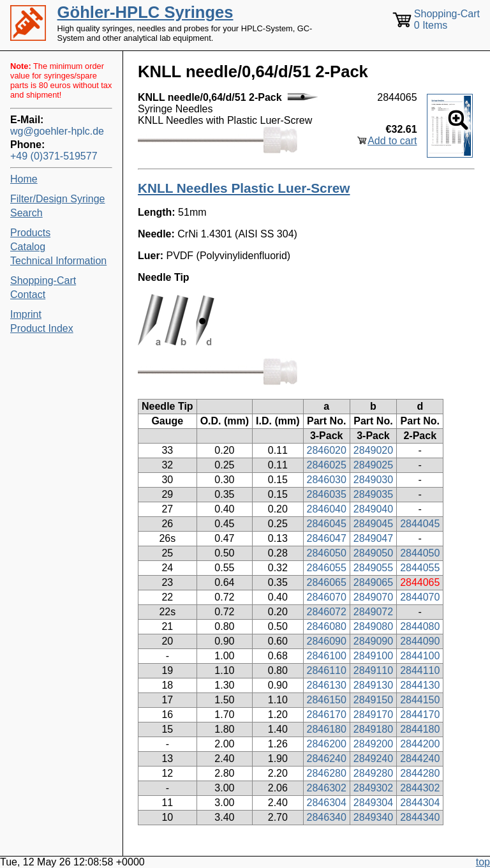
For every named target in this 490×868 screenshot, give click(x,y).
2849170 (373, 715)
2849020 (373, 450)
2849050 (373, 553)
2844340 (420, 817)
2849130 (373, 685)
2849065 (373, 582)
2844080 (420, 626)
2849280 (373, 773)
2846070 (327, 597)
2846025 (327, 465)
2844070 (420, 597)
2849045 (373, 524)
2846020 (327, 450)
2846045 (327, 524)
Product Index (42, 328)
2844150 (420, 700)
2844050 (420, 553)
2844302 (420, 788)
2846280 (327, 773)
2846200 (327, 744)
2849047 (373, 538)
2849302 (373, 788)
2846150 (327, 700)
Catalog (28, 247)
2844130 (420, 685)
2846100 (327, 656)
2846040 (327, 509)
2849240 (373, 759)
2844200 (420, 744)
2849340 (373, 817)
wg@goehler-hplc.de (57, 131)
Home (24, 179)
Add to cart (392, 141)
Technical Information (58, 261)
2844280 (420, 773)
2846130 (327, 685)
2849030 (373, 480)
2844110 (420, 670)
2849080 (373, 626)
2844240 (420, 759)
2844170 (420, 715)
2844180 (420, 729)
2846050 (327, 553)
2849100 (373, 656)
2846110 (327, 670)
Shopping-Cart (43, 281)
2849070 (373, 597)
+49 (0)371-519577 (54, 156)
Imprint (26, 314)
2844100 (420, 656)
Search (26, 213)
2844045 (420, 524)
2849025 (373, 465)
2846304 (327, 803)
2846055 (327, 568)
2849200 (373, 744)
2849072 (373, 612)
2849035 (373, 494)
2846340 (327, 817)
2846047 (327, 538)
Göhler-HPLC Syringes (145, 12)
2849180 (373, 729)
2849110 (373, 670)
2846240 (327, 759)
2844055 (420, 568)
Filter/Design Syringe (58, 199)
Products (30, 233)
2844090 (420, 641)
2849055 (373, 568)
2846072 (327, 612)
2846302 (327, 788)
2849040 (373, 509)
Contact (28, 295)
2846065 (327, 582)
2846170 (327, 715)
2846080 (327, 626)
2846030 (327, 480)
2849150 (373, 700)
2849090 (373, 641)
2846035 (327, 494)
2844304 (420, 803)
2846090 (327, 641)
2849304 (373, 803)
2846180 (327, 729)
